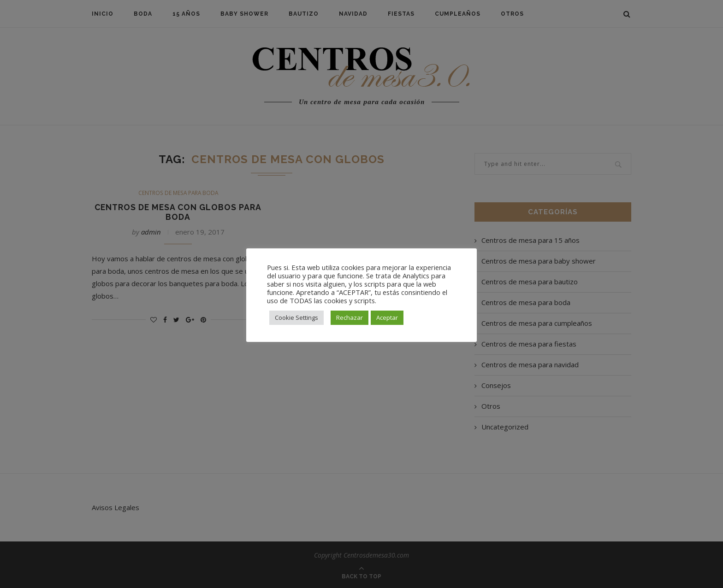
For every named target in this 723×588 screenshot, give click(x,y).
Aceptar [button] (387, 318)
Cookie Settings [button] (296, 318)
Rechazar (350, 318)
